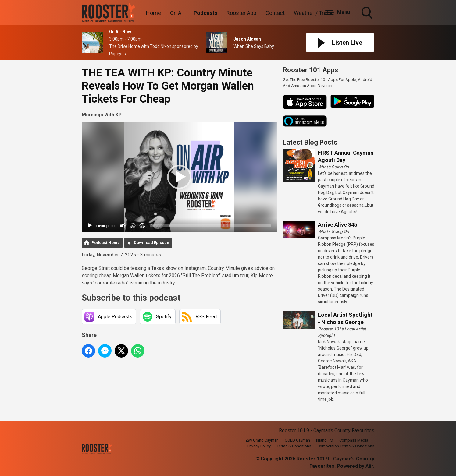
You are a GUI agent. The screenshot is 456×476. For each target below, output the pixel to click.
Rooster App (241, 13)
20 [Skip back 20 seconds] (133, 226)
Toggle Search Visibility (368, 13)
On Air (177, 13)
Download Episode (151, 243)
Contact (275, 13)
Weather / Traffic (314, 13)
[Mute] (123, 226)
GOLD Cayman (297, 440)
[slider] (210, 226)
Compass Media (354, 440)
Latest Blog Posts (310, 142)
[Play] (90, 226)
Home (153, 13)
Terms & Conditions (294, 446)
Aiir (369, 466)
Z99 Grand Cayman (262, 440)
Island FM (325, 440)
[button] (179, 177)
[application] (179, 177)
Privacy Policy (259, 446)
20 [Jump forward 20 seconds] (142, 226)
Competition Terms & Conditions (346, 446)
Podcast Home (106, 243)
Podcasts (205, 13)
